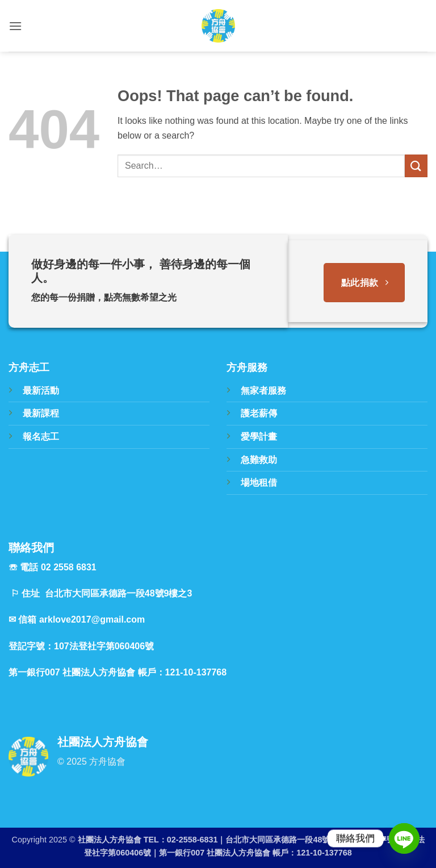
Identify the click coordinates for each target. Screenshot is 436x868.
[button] (15, 26)
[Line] (404, 838)
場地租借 (259, 483)
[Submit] (416, 166)
